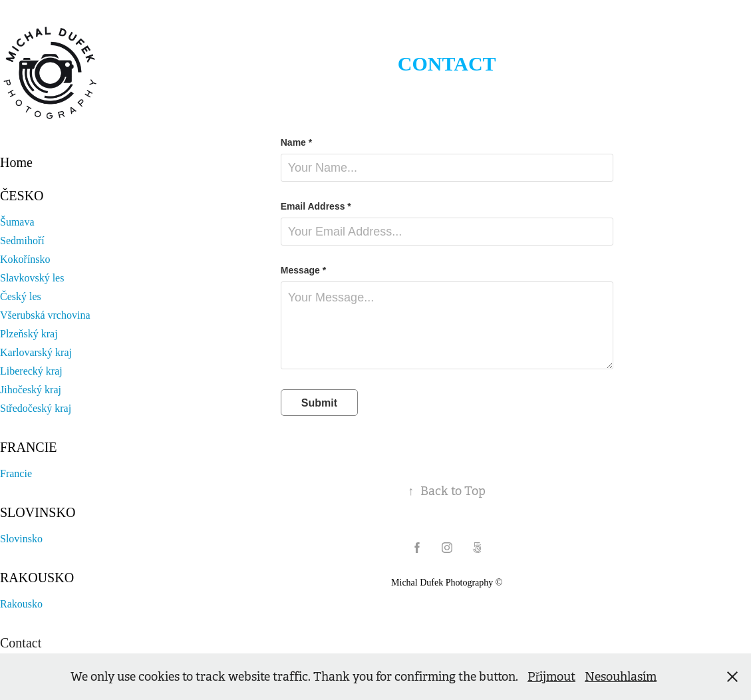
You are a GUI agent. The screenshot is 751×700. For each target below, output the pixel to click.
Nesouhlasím (621, 677)
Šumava (17, 222)
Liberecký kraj (31, 371)
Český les (21, 296)
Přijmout (551, 677)
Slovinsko (38, 512)
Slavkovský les (32, 278)
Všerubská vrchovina (45, 315)
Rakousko (37, 578)
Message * (303, 270)
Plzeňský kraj (29, 334)
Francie (29, 447)
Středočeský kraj (36, 408)
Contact (21, 643)
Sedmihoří (22, 241)
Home (16, 162)
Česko (22, 196)
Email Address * (316, 206)
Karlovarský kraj (36, 352)
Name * (296, 142)
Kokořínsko (25, 259)
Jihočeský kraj (31, 390)
